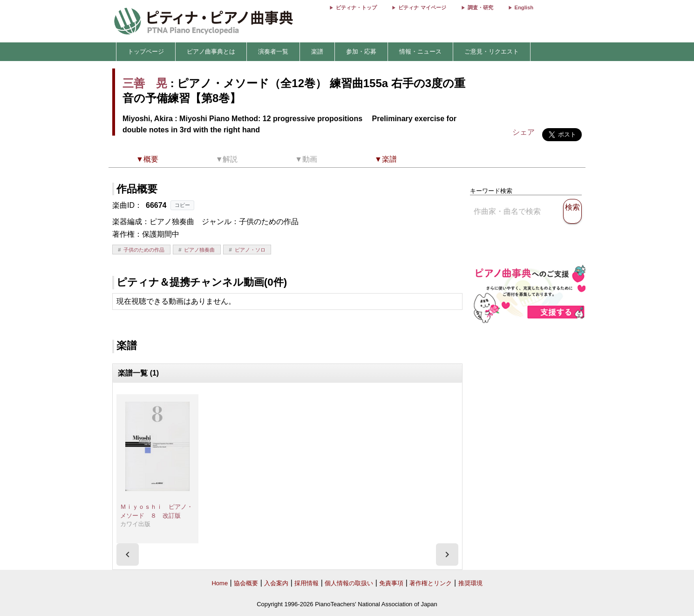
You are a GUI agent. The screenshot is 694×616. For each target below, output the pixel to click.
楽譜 (317, 51)
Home (220, 583)
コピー (182, 205)
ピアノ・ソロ (250, 250)
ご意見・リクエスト (492, 51)
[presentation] (128, 554)
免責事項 (391, 583)
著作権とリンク (431, 583)
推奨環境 (470, 583)
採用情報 (306, 583)
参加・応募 (361, 51)
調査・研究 (480, 7)
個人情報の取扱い (349, 583)
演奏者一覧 (273, 51)
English (524, 7)
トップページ (146, 51)
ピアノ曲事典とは (211, 51)
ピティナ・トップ (356, 7)
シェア (524, 132)
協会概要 (246, 583)
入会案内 (276, 583)
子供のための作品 (144, 250)
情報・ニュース (420, 51)
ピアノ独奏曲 (199, 250)
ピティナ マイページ (422, 7)
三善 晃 (145, 83)
